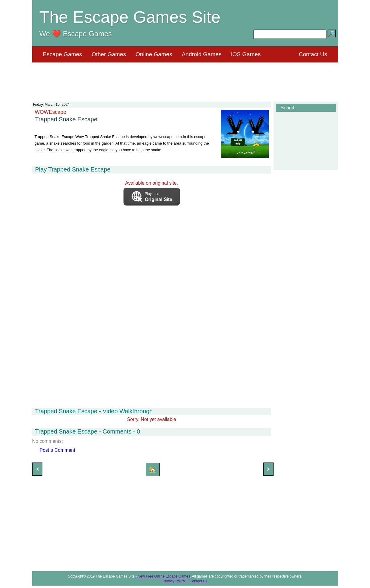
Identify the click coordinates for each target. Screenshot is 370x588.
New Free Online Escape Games (164, 576)
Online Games (154, 54)
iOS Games (246, 54)
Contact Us (313, 54)
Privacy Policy (174, 581)
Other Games (109, 54)
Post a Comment (57, 450)
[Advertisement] (185, 78)
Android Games (202, 54)
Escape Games (63, 54)
